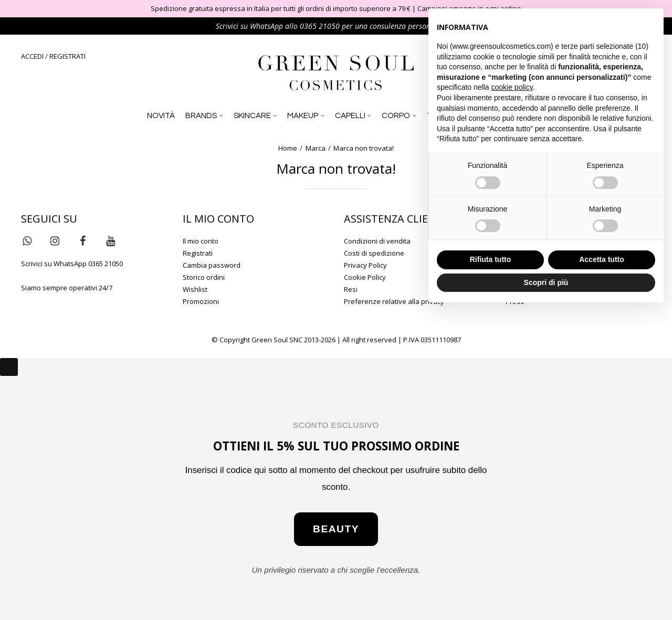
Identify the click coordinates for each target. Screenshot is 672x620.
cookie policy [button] (512, 87)
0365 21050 (320, 26)
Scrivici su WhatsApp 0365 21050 (72, 264)
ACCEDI (32, 56)
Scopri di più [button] (546, 282)
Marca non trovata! (364, 148)
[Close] (9, 367)
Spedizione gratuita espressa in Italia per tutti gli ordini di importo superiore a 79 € (281, 8)
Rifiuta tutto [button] (491, 259)
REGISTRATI (67, 56)
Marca (316, 148)
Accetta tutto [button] (602, 259)
